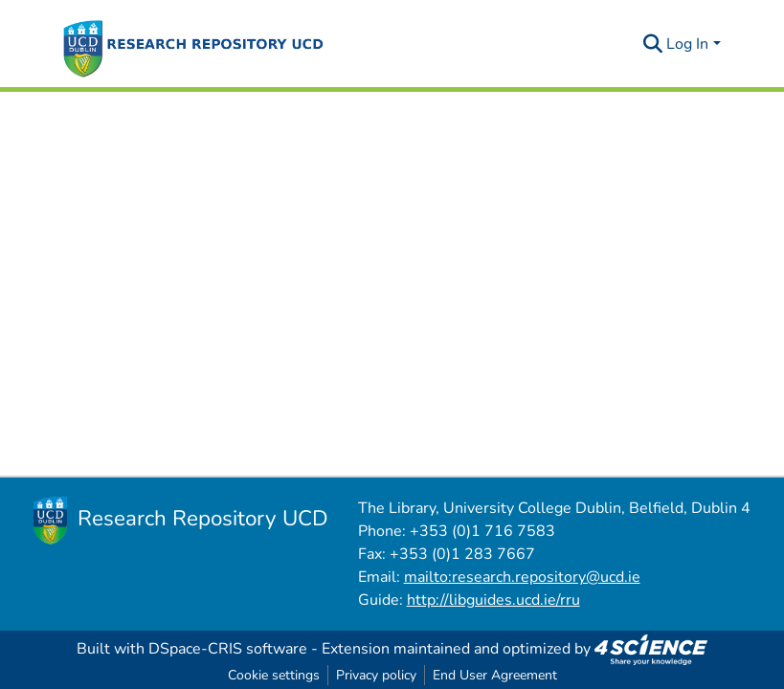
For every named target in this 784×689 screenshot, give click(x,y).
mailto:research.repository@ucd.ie (522, 577)
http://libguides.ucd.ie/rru (493, 600)
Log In (687, 44)
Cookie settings (274, 675)
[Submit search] (652, 44)
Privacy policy (376, 675)
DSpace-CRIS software (228, 649)
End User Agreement (495, 675)
